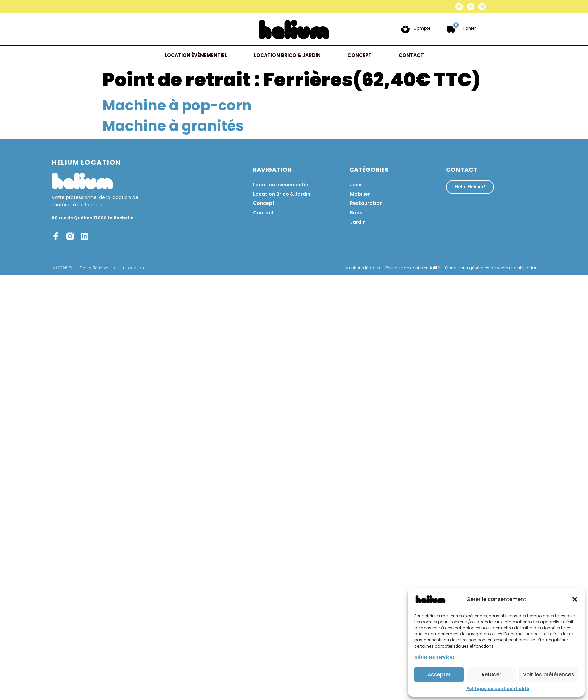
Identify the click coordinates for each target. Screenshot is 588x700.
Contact (411, 55)
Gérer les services (435, 657)
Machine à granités (173, 126)
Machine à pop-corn (177, 105)
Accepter (439, 675)
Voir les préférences (549, 675)
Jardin (358, 222)
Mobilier (360, 194)
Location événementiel (196, 55)
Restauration (366, 204)
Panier (469, 28)
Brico (356, 213)
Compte (422, 28)
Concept (360, 55)
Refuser (491, 675)
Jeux (356, 185)
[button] (575, 599)
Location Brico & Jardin (287, 55)
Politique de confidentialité (498, 688)
